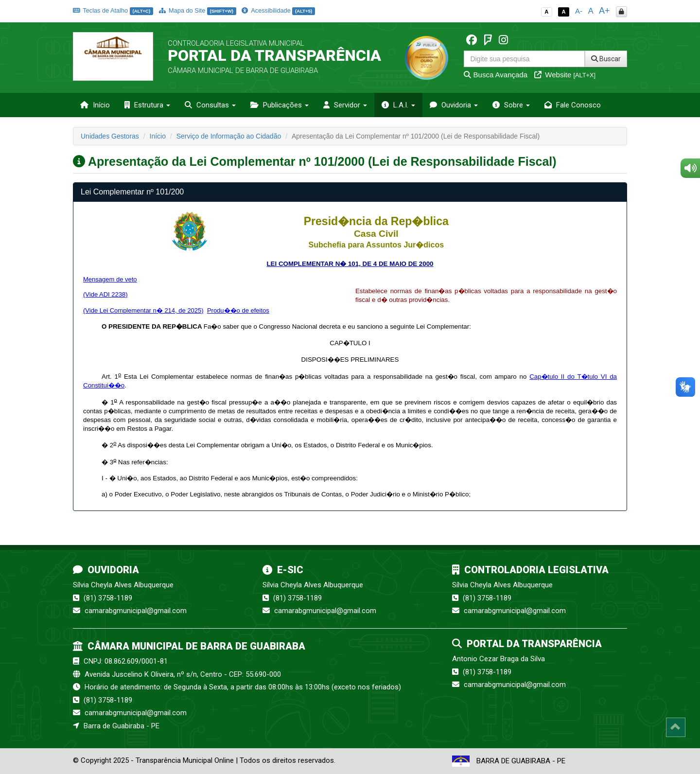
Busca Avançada (496, 75)
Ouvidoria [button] (454, 105)
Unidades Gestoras (110, 136)
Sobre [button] (511, 105)
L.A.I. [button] (398, 105)
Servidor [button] (345, 105)
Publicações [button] (280, 105)
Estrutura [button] (147, 105)
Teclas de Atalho (113, 10)
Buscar (606, 59)
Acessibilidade (278, 10)
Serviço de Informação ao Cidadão (229, 136)
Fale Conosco (573, 105)
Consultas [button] (210, 105)
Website (565, 75)
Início (95, 105)
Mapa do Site (198, 10)
